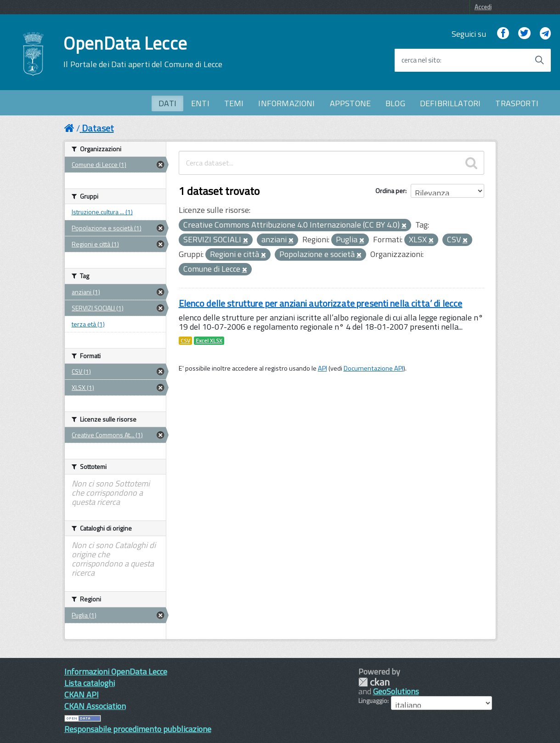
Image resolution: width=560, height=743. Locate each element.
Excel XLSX (209, 341)
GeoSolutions (396, 691)
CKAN (374, 682)
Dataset (98, 128)
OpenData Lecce (143, 52)
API (322, 368)
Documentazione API (373, 368)
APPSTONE (350, 103)
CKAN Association (95, 706)
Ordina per (390, 191)
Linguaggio (373, 701)
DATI (167, 103)
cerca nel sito (421, 60)
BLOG (395, 103)
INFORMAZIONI (286, 103)
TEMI (234, 103)
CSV (185, 341)
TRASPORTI (517, 103)
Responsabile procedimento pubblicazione (138, 729)
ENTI (200, 103)
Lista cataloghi (90, 683)
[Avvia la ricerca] (539, 60)
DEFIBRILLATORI (450, 103)
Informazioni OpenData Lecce (116, 672)
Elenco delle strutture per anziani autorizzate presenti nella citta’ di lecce (321, 303)
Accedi (483, 7)
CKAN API (82, 694)
